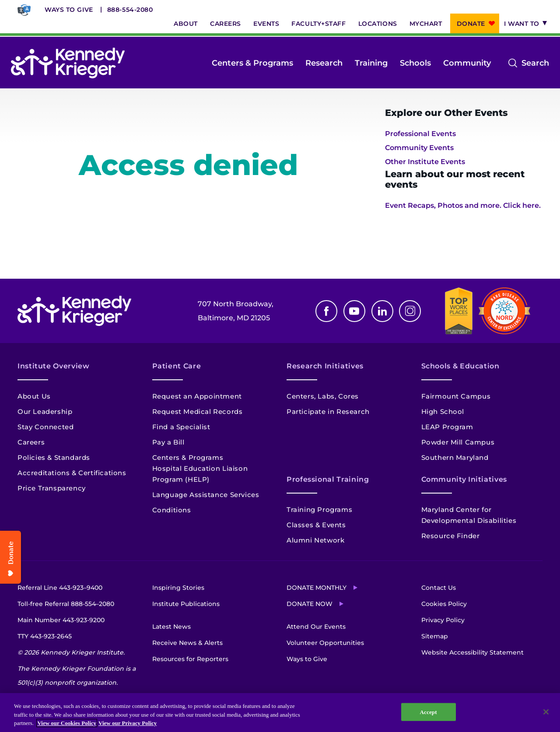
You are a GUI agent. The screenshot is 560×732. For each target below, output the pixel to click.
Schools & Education (460, 366)
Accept (429, 712)
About (186, 24)
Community (467, 63)
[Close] (546, 712)
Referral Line (60, 588)
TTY (45, 636)
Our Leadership (45, 412)
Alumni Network (315, 540)
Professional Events (420, 134)
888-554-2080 (130, 10)
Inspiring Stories (178, 588)
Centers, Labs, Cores (323, 396)
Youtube (354, 311)
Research (324, 63)
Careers (226, 24)
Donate (471, 24)
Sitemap (435, 636)
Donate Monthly (317, 588)
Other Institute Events (425, 162)
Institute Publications (186, 604)
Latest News (171, 627)
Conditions (172, 510)
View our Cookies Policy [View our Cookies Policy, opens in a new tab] (67, 723)
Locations (378, 24)
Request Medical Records (198, 412)
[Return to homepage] (68, 63)
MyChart (426, 24)
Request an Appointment (197, 396)
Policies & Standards (54, 457)
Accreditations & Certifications (72, 473)
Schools (415, 63)
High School (443, 412)
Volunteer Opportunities (325, 643)
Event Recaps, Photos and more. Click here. (463, 205)
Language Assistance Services (206, 495)
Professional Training (328, 479)
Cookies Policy (444, 604)
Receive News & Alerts (187, 643)
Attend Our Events (316, 627)
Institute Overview (54, 366)
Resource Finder (451, 536)
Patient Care (177, 366)
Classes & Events (316, 525)
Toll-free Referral (66, 604)
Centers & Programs (252, 63)
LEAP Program (447, 427)
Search (535, 63)
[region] (280, 713)
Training (371, 63)
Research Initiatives (325, 366)
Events (266, 24)
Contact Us (439, 588)
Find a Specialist (181, 427)
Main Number (61, 620)
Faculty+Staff (318, 24)
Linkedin (382, 311)
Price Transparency (52, 488)
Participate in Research (328, 412)
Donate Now (310, 604)
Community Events (419, 148)
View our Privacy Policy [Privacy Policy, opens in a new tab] (128, 723)
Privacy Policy (443, 620)
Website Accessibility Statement (472, 652)
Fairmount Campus (456, 396)
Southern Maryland (455, 457)
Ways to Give (69, 10)
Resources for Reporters (190, 659)
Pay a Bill (168, 442)
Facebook (326, 311)
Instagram (410, 311)
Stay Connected (45, 427)
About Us (34, 396)
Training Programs (319, 510)
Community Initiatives (464, 479)
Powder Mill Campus (458, 442)
